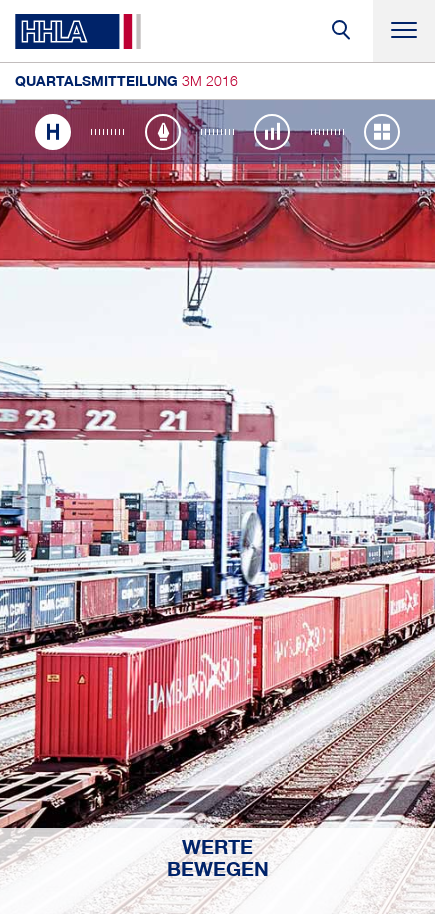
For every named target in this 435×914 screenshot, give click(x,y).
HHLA (78, 31)
